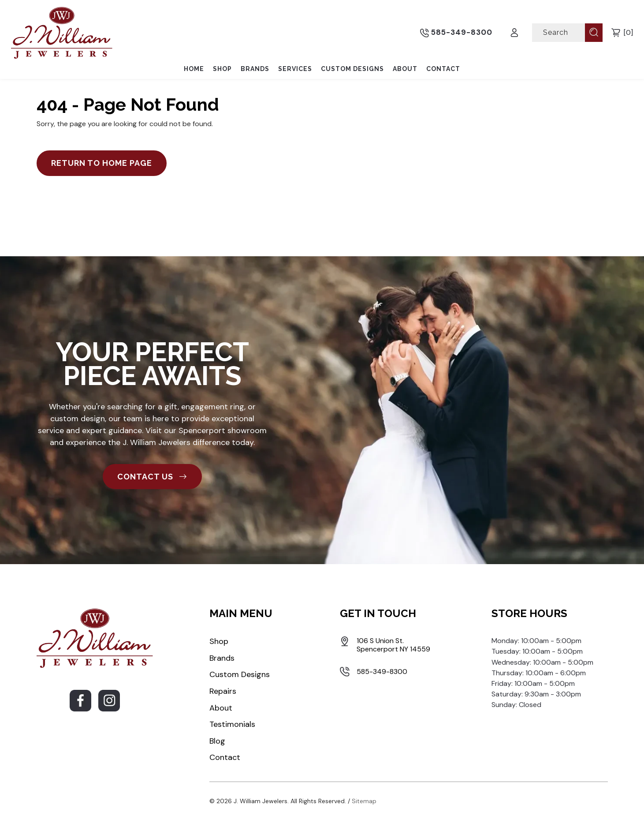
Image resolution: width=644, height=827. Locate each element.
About (405, 69)
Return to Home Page (102, 163)
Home (194, 69)
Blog (217, 741)
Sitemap (364, 801)
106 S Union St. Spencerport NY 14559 (393, 645)
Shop (222, 69)
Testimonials (232, 724)
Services (295, 69)
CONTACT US (152, 477)
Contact (443, 69)
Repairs (223, 691)
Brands (255, 69)
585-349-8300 (456, 33)
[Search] (559, 32)
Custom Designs (352, 69)
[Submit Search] (594, 32)
